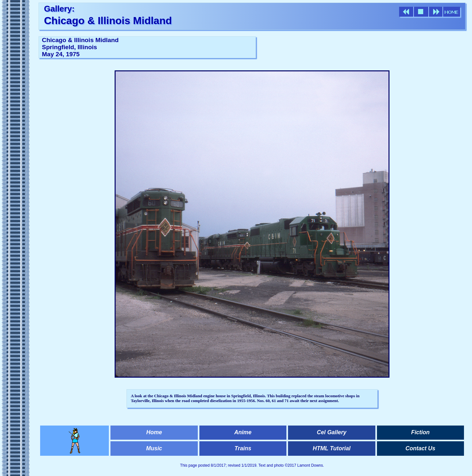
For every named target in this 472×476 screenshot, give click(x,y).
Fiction (420, 432)
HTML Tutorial (332, 448)
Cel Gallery (332, 432)
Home (154, 432)
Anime (243, 432)
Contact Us (420, 448)
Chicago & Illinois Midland (108, 21)
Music (154, 448)
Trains (243, 448)
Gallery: (59, 9)
